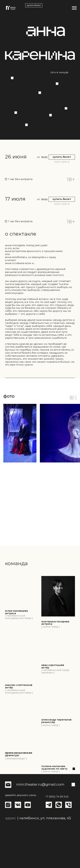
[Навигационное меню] (74, 8)
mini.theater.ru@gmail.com (40, 784)
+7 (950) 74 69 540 (57, 797)
